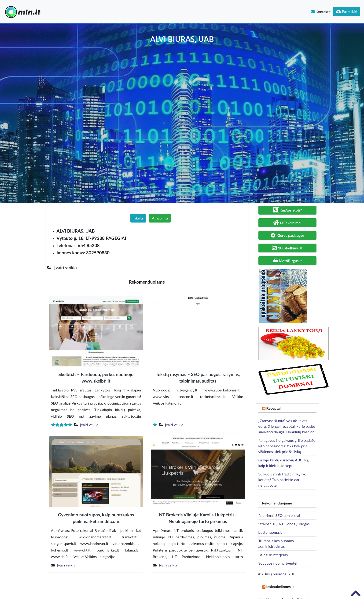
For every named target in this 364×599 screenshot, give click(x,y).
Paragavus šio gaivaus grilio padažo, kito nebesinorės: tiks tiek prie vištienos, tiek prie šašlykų (287, 446)
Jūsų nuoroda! (276, 574)
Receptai (273, 408)
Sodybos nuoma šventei (278, 563)
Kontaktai (321, 12)
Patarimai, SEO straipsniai (279, 515)
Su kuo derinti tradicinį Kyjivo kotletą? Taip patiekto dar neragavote (282, 480)
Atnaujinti (160, 218)
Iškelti (138, 218)
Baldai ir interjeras (273, 555)
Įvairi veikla (89, 425)
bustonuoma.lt (270, 532)
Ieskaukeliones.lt (280, 586)
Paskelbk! (347, 11)
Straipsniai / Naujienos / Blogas (284, 524)
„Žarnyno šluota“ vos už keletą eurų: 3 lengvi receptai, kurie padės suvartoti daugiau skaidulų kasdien (287, 426)
